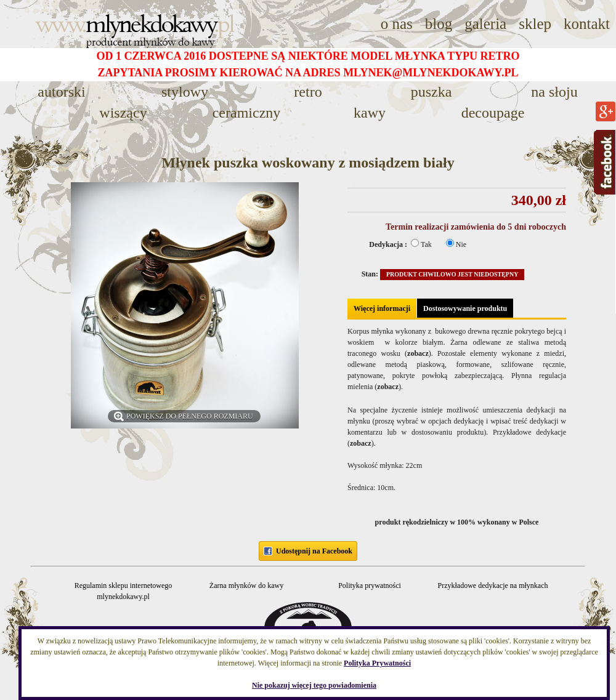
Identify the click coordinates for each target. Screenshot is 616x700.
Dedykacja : (389, 244)
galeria (485, 24)
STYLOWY (185, 92)
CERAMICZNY (247, 113)
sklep (535, 24)
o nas (397, 24)
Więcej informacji (382, 308)
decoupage (493, 113)
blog (439, 24)
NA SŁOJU (554, 92)
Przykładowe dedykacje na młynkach (493, 585)
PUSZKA (432, 92)
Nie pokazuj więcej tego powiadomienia (314, 685)
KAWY (370, 113)
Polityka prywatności (370, 585)
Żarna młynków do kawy (246, 585)
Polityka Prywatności (377, 663)
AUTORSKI (61, 92)
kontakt (587, 24)
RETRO (308, 92)
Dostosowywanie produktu (465, 308)
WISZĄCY (123, 113)
